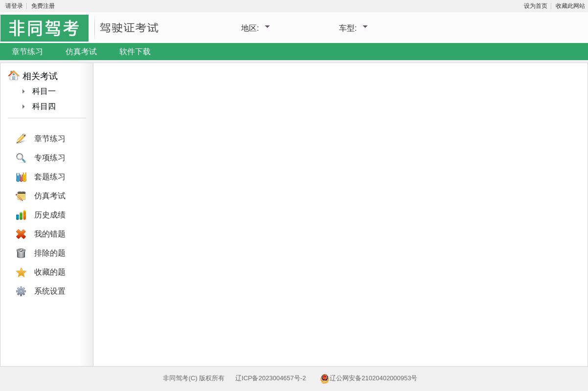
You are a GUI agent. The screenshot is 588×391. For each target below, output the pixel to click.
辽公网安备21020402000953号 (373, 378)
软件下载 (135, 52)
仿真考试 (81, 52)
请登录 (14, 6)
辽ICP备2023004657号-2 (271, 378)
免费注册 (43, 6)
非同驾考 (176, 378)
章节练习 (27, 52)
